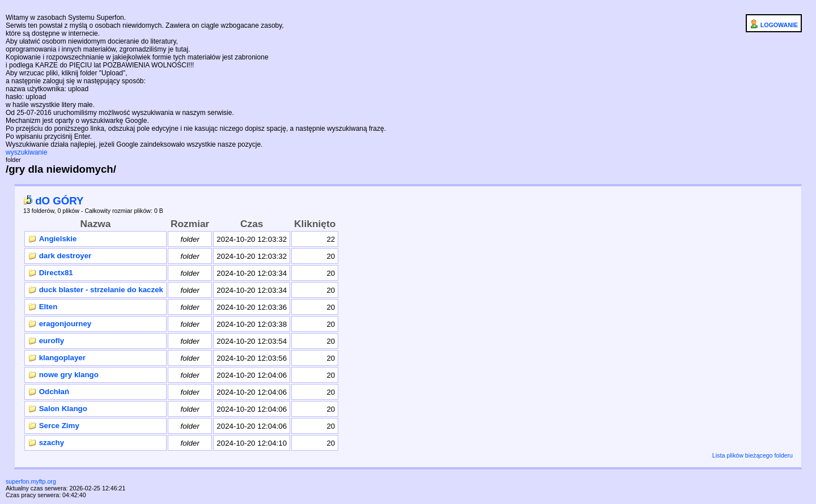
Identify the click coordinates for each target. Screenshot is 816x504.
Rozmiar (190, 224)
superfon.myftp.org (31, 481)
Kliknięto (315, 224)
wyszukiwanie (26, 152)
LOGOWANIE (774, 24)
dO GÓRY (54, 201)
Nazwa (96, 224)
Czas (252, 224)
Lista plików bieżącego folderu (753, 455)
